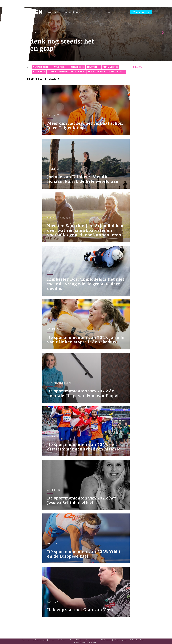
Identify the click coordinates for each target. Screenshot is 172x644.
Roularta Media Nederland (138, 640)
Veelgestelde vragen (39, 640)
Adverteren (26, 640)
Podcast (68, 12)
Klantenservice (106, 640)
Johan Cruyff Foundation (65, 72)
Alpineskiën (40, 67)
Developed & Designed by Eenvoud (85, 642)
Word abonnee (141, 12)
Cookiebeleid (62, 640)
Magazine (52, 12)
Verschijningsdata (120, 640)
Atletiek (59, 67)
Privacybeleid (74, 640)
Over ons (80, 12)
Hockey (38, 72)
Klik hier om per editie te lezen (39, 79)
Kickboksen (95, 72)
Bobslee (76, 67)
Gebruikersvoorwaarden (90, 640)
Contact (52, 640)
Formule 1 (109, 67)
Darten (92, 67)
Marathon (115, 72)
